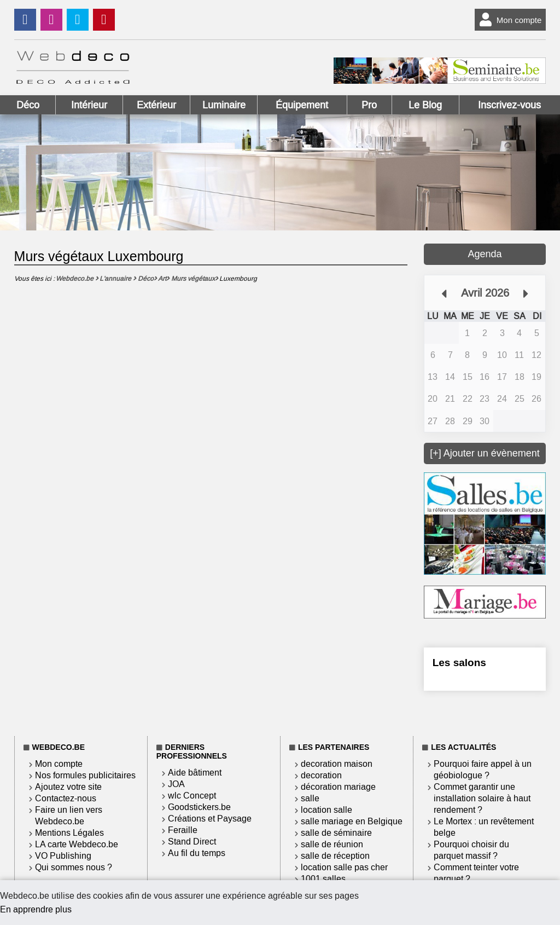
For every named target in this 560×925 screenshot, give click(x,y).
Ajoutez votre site (68, 787)
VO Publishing (63, 856)
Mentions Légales (69, 833)
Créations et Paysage (210, 819)
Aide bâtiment (195, 773)
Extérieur (156, 105)
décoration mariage (338, 787)
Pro (369, 105)
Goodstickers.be (199, 807)
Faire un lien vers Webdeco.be (69, 816)
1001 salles (323, 879)
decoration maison (337, 764)
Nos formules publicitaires (85, 775)
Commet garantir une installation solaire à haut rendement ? (482, 798)
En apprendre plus (36, 909)
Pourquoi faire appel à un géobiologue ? (483, 770)
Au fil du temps (197, 853)
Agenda (485, 254)
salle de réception (335, 856)
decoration (321, 775)
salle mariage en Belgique (352, 821)
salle (310, 798)
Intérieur (89, 105)
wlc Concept (192, 796)
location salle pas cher (344, 867)
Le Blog (425, 105)
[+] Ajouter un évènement (485, 453)
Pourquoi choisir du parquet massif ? (471, 850)
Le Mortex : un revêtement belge (484, 827)
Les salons (459, 663)
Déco (28, 105)
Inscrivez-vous (509, 105)
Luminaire (224, 105)
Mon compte (508, 20)
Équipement (302, 105)
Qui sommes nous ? (74, 867)
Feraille (183, 830)
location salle (326, 810)
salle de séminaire (336, 833)
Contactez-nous (66, 798)
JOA (176, 784)
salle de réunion (332, 844)
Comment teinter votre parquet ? (476, 873)
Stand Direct (192, 842)
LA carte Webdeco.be (77, 844)
